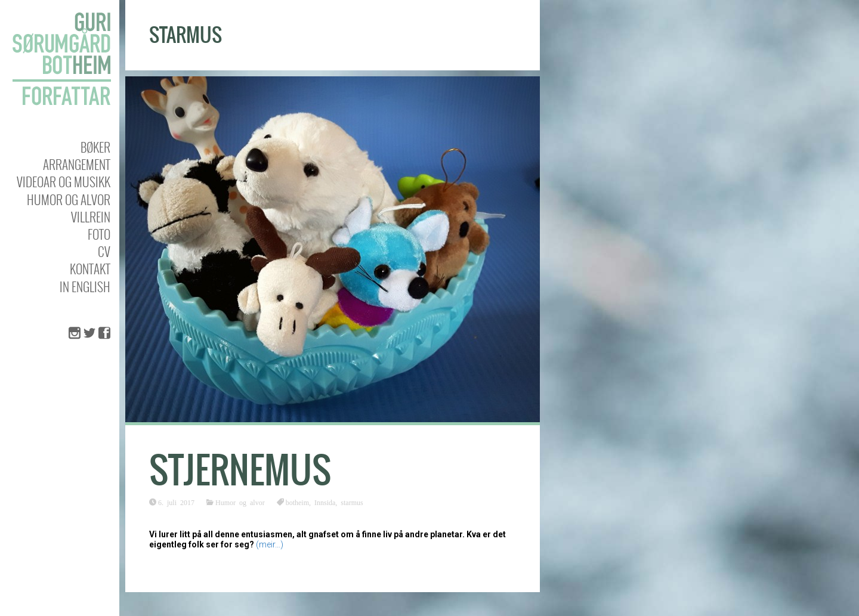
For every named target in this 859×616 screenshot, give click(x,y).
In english (85, 287)
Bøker (95, 147)
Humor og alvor (69, 199)
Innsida (325, 502)
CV (104, 251)
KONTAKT (90, 269)
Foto (99, 234)
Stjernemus (240, 470)
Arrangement (77, 164)
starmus (352, 502)
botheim (297, 502)
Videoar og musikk (64, 182)
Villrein (91, 217)
